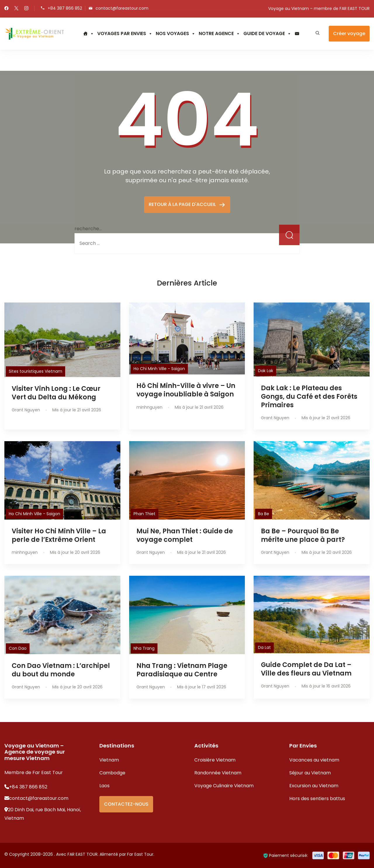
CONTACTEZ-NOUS (126, 804)
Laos (104, 786)
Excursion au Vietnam (314, 786)
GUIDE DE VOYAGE (267, 34)
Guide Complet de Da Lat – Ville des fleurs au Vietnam (306, 669)
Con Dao (18, 648)
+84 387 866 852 (65, 8)
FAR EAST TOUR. (83, 854)
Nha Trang (144, 648)
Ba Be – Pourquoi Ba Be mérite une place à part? (303, 535)
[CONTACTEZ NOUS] (297, 34)
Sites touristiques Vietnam (36, 371)
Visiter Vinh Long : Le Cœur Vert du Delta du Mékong (56, 393)
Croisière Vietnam (215, 760)
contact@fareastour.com (122, 8)
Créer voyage (349, 33)
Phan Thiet (144, 514)
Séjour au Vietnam (310, 773)
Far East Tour (140, 854)
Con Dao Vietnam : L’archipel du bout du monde (61, 670)
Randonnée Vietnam (218, 773)
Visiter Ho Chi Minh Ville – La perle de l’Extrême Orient (59, 535)
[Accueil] (89, 34)
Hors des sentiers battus (317, 799)
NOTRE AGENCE (219, 34)
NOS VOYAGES (176, 34)
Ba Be (264, 514)
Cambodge (112, 773)
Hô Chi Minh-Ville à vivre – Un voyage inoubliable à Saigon (186, 390)
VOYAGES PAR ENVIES (125, 34)
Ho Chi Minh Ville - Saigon (159, 369)
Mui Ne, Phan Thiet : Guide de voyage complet (185, 535)
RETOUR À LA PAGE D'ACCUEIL (183, 204)
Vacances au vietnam (314, 760)
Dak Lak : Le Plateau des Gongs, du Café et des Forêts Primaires (309, 396)
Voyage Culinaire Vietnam (224, 786)
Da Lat (264, 647)
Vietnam (109, 760)
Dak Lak (266, 371)
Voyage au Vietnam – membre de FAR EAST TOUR (319, 8)
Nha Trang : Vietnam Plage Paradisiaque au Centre (182, 670)
